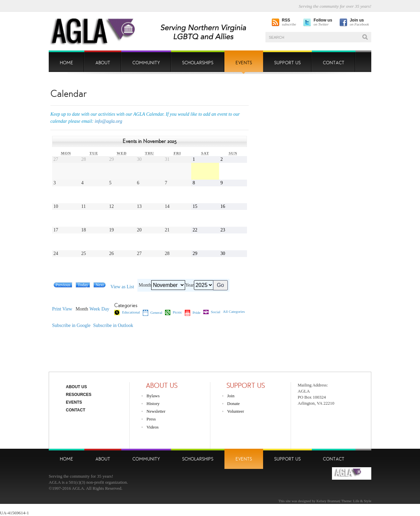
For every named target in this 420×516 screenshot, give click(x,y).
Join (231, 396)
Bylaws (153, 396)
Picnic (174, 312)
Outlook (113, 326)
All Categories (234, 312)
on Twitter (323, 22)
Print (62, 309)
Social (212, 312)
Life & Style (362, 501)
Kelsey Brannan (328, 501)
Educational (127, 312)
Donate (234, 403)
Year (190, 285)
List (122, 287)
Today (83, 285)
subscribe (289, 22)
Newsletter (156, 411)
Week (95, 309)
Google (71, 326)
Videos (153, 427)
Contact (76, 410)
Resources (79, 395)
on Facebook (359, 22)
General (153, 313)
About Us (76, 387)
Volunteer (236, 411)
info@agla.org (109, 121)
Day (105, 309)
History (153, 403)
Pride (193, 313)
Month (145, 285)
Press (151, 419)
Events (74, 402)
